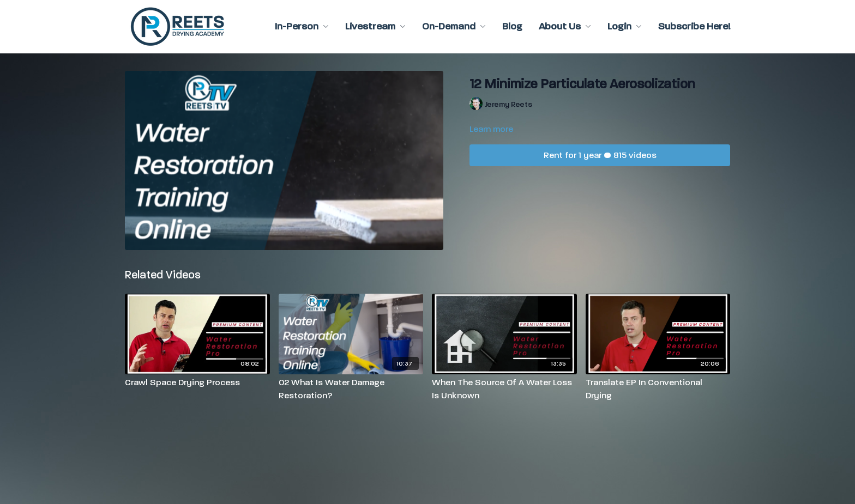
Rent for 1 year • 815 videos (600, 155)
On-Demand (454, 26)
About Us (565, 26)
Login (625, 26)
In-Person (302, 26)
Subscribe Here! (694, 26)
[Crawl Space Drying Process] (197, 382)
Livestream (375, 26)
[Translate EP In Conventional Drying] (658, 389)
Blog (512, 26)
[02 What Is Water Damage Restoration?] (351, 389)
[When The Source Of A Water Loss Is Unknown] (504, 389)
